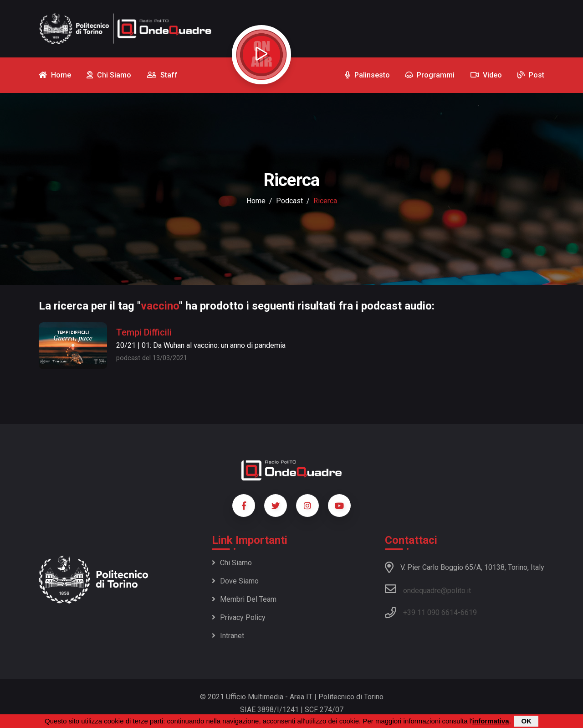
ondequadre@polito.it (428, 589)
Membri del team (244, 599)
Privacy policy (239, 617)
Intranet (228, 636)
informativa (491, 721)
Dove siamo (235, 581)
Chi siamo (232, 563)
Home (256, 201)
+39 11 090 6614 (430, 612)
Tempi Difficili (144, 332)
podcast (289, 201)
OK (526, 721)
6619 (469, 612)
